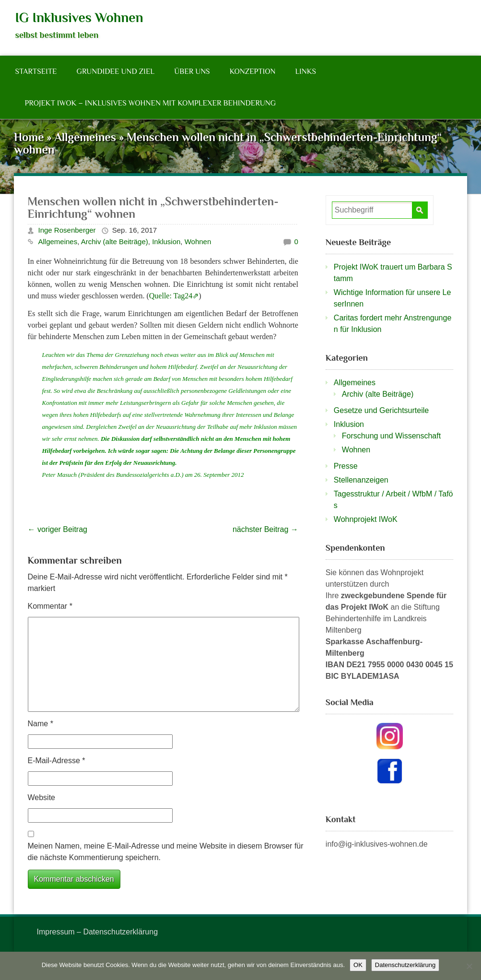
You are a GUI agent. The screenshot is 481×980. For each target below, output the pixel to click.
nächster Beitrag (265, 529)
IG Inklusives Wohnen (79, 18)
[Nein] (469, 966)
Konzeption (253, 71)
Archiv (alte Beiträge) (115, 242)
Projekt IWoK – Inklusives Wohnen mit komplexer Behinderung (151, 103)
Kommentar (50, 606)
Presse (346, 466)
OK (358, 965)
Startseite (36, 71)
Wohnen (198, 242)
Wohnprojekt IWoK (366, 519)
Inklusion (166, 242)
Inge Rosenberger (67, 230)
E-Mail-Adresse (57, 761)
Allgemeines (85, 137)
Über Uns (192, 71)
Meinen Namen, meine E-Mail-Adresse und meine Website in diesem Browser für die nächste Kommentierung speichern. (166, 852)
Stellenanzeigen (361, 480)
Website (42, 797)
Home (29, 137)
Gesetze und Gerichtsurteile (381, 410)
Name (41, 724)
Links (305, 71)
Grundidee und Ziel (115, 71)
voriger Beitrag (58, 529)
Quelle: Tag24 (171, 296)
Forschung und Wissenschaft (391, 436)
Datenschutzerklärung (405, 965)
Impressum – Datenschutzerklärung (98, 932)
